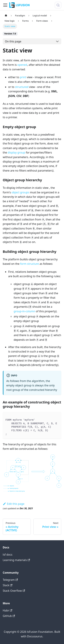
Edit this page (14, 504)
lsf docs (8, 555)
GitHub (9, 616)
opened (22, 65)
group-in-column (24, 311)
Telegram (10, 580)
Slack (8, 585)
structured (22, 87)
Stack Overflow (14, 591)
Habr (8, 610)
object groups (20, 192)
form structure (30, 264)
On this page (13, 41)
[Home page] (6, 16)
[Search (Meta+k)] (58, 5)
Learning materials (16, 560)
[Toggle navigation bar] (5, 5)
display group (16, 152)
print (23, 77)
